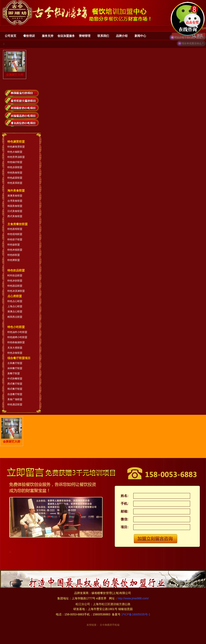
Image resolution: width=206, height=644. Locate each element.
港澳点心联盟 (15, 312)
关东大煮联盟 (15, 348)
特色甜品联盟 (15, 286)
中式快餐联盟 (15, 379)
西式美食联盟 (15, 216)
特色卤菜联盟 (15, 178)
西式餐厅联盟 (15, 384)
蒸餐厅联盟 (14, 373)
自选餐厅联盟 (15, 394)
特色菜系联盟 (15, 183)
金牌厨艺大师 (15, 64)
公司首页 (11, 36)
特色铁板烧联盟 (16, 342)
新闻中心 (140, 36)
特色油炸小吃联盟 (17, 332)
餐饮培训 (29, 36)
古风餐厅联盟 (15, 363)
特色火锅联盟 (15, 152)
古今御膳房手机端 (110, 625)
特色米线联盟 (15, 250)
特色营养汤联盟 (16, 157)
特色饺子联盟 (15, 239)
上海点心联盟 (15, 306)
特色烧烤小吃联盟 (17, 337)
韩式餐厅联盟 (15, 389)
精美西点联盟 (15, 317)
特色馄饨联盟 (15, 234)
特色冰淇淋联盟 (16, 291)
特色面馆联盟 (15, 229)
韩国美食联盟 (15, 206)
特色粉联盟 (14, 255)
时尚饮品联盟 (15, 276)
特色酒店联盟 (15, 405)
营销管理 (85, 36)
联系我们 (103, 36)
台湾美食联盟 (15, 201)
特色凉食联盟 (15, 353)
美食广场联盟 (15, 399)
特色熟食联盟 (15, 173)
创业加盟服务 (66, 36)
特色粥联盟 (14, 260)
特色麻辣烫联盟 (16, 147)
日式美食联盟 (15, 211)
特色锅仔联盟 (15, 162)
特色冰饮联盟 (15, 281)
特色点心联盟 (15, 301)
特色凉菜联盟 (15, 167)
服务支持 (48, 36)
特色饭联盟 (14, 245)
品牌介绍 (122, 36)
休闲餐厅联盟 (15, 368)
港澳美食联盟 (15, 196)
